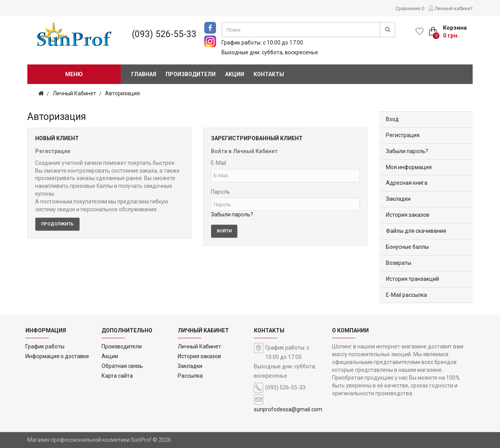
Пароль (221, 192)
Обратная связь (122, 366)
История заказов (408, 215)
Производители (122, 346)
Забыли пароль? (232, 214)
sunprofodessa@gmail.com (288, 409)
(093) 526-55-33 (164, 34)
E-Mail (219, 163)
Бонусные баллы (407, 247)
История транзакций (412, 279)
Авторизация (122, 93)
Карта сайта (117, 376)
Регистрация (403, 135)
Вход (392, 119)
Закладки (398, 199)
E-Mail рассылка (406, 295)
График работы (45, 346)
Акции (110, 356)
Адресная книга (407, 183)
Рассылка (190, 376)
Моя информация (409, 167)
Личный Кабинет (74, 93)
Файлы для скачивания (416, 231)
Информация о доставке (57, 356)
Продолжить (57, 224)
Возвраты (399, 263)
